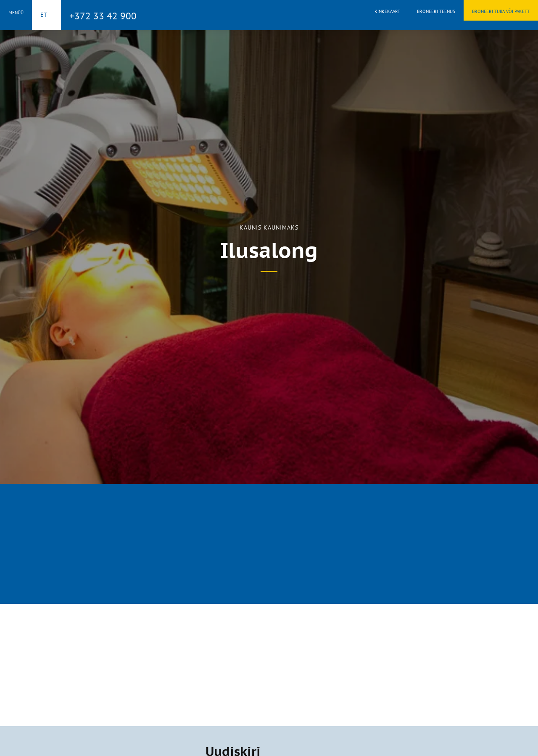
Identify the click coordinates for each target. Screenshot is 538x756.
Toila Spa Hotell (269, 14)
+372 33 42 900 (103, 16)
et (44, 15)
